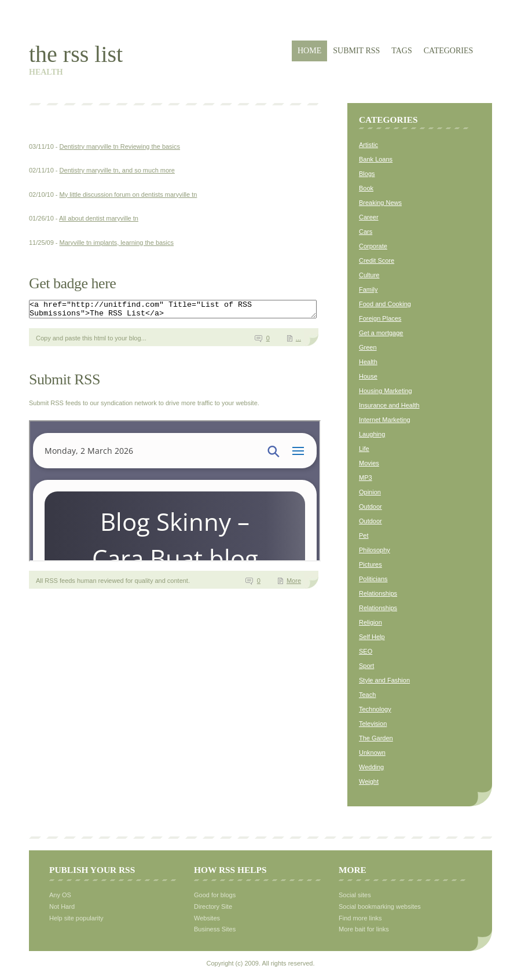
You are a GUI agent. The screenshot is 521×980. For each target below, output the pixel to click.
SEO (366, 651)
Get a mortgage (381, 333)
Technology (375, 709)
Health (368, 362)
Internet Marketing (385, 420)
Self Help (372, 637)
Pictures (370, 564)
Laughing (372, 434)
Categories (449, 51)
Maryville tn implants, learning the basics (117, 243)
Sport (366, 666)
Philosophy (375, 550)
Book (366, 188)
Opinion (370, 492)
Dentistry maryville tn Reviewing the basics (120, 146)
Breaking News (380, 203)
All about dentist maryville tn (99, 218)
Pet (364, 535)
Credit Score (377, 260)
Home (309, 51)
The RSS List (76, 54)
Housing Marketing (386, 391)
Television (373, 724)
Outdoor (370, 506)
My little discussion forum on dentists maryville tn (129, 194)
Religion (370, 622)
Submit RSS (356, 51)
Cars (366, 232)
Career (369, 217)
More (294, 584)
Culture (369, 275)
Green (368, 347)
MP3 (366, 478)
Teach (367, 695)
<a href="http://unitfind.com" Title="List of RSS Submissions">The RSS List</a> (190, 311)
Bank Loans (376, 159)
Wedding (371, 767)
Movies (369, 463)
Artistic (368, 145)
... (298, 342)
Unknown (372, 753)
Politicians (373, 579)
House (368, 376)
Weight (369, 781)
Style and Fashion (384, 680)
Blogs (367, 174)
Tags (401, 51)
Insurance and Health (389, 405)
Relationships (378, 593)
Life (364, 449)
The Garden (376, 738)
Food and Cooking (385, 304)
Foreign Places (380, 318)
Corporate (373, 246)
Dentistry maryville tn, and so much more (117, 170)
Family (368, 289)
